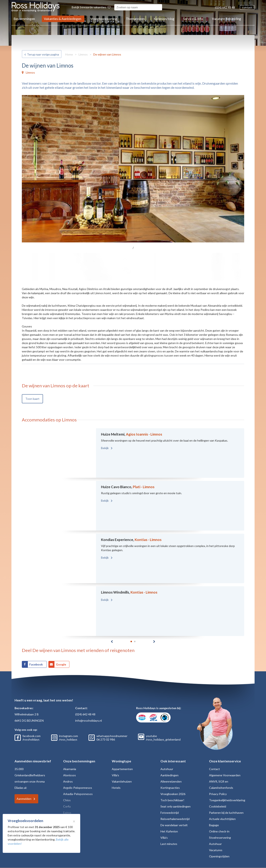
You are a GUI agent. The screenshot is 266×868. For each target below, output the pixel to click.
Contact (214, 769)
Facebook (36, 664)
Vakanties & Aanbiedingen (63, 19)
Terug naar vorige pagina (43, 54)
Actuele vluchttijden (222, 819)
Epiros (67, 813)
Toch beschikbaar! (172, 800)
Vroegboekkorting (104, 19)
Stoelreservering (220, 838)
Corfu (67, 806)
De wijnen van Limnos (107, 54)
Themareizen (135, 19)
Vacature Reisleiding (227, 19)
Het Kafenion (169, 831)
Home (69, 54)
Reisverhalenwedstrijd (175, 819)
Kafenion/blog (164, 19)
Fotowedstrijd (170, 813)
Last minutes (169, 844)
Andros (68, 781)
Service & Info (193, 19)
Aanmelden (24, 799)
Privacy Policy (218, 794)
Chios (67, 800)
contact (247, 7)
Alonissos (70, 775)
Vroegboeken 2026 (173, 794)
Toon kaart (32, 399)
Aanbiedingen (169, 775)
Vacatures (216, 850)
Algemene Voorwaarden (225, 775)
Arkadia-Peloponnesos (78, 794)
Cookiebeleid (218, 806)
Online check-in (219, 831)
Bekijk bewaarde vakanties (91, 7)
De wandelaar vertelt (174, 825)
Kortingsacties (170, 788)
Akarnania (70, 769)
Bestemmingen (24, 19)
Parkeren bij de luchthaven (226, 813)
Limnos (83, 54)
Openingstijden (219, 856)
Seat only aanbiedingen (175, 806)
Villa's (115, 775)
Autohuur (167, 769)
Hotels (116, 788)
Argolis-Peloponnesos (78, 788)
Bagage (214, 825)
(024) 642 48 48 (225, 7)
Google (61, 664)
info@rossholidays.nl (89, 720)
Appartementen (122, 769)
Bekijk (105, 448)
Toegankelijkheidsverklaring (227, 800)
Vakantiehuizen (122, 781)
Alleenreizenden (171, 781)
